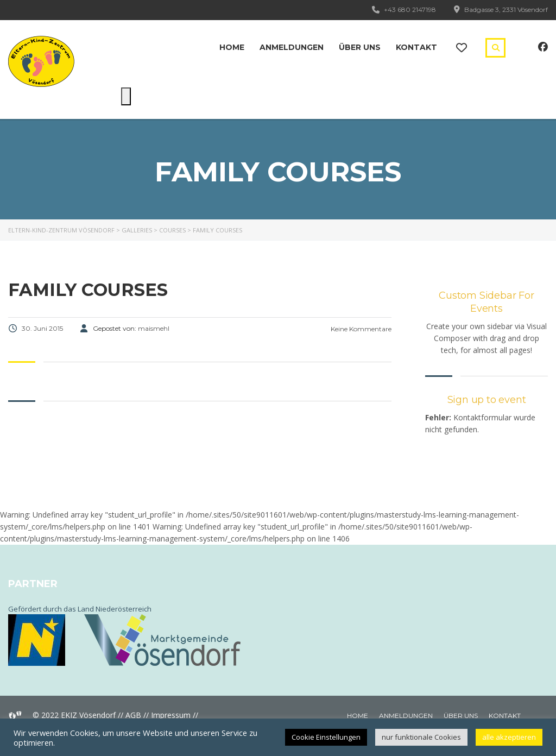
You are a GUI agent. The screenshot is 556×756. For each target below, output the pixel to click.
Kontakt (416, 47)
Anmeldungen (292, 47)
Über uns (360, 47)
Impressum (171, 715)
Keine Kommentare (360, 329)
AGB (133, 715)
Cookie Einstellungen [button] (326, 737)
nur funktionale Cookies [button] (421, 737)
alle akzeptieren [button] (509, 737)
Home (232, 47)
